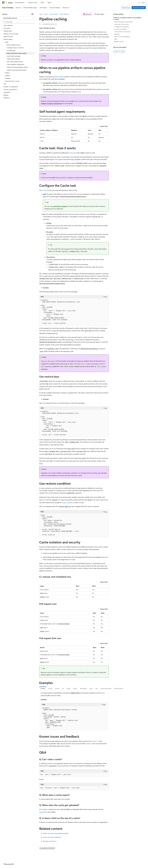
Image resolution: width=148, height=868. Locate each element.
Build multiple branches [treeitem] (14, 45)
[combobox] (18, 18)
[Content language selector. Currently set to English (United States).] (11, 858)
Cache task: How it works (121, 24)
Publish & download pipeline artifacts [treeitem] (18, 67)
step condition (68, 502)
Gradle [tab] (68, 689)
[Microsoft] (3, 3)
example (42, 812)
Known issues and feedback (122, 37)
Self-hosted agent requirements (123, 22)
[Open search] (139, 3)
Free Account (126, 8)
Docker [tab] (57, 689)
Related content (119, 41)
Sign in (144, 2)
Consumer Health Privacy (54, 862)
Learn (41, 14)
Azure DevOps (54, 14)
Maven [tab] (75, 689)
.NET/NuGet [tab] (83, 689)
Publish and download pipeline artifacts (56, 833)
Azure (46, 14)
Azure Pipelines (64, 14)
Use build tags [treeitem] (11, 50)
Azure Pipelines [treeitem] (8, 25)
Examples (117, 34)
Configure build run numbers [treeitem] (15, 48)
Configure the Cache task (122, 27)
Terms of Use (69, 862)
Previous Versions (17, 862)
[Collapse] (32, 14)
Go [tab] (63, 689)
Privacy (41, 862)
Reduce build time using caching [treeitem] (16, 53)
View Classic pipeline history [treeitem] (15, 62)
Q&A (116, 39)
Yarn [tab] (97, 689)
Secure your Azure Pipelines (52, 837)
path (102, 693)
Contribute (34, 862)
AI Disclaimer (6, 862)
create (88, 743)
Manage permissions (50, 841)
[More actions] (107, 14)
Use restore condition (120, 29)
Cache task (72, 153)
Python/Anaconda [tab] (106, 689)
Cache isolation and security (122, 32)
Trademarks (78, 862)
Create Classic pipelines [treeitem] (13, 59)
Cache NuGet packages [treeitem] (14, 56)
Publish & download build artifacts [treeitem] (17, 70)
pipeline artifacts (59, 77)
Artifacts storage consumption (51, 103)
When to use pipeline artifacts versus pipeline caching (128, 18)
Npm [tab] (91, 689)
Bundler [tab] (43, 689)
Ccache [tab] (50, 689)
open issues (93, 741)
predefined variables (60, 206)
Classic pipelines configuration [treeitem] (15, 64)
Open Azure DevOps (139, 8)
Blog (26, 862)
